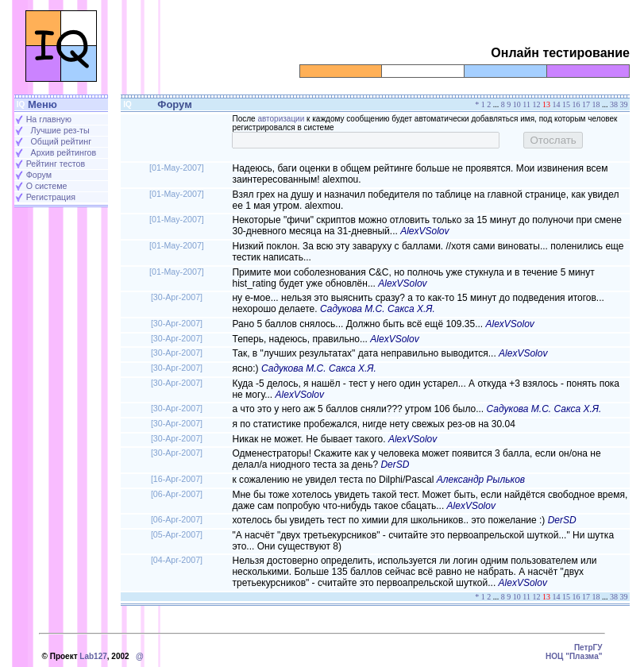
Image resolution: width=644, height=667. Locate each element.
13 (546, 104)
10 (517, 104)
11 (526, 104)
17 (586, 104)
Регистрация (51, 197)
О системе (47, 186)
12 (537, 104)
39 (624, 104)
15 (566, 104)
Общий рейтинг (61, 141)
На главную (49, 119)
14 (557, 104)
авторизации (281, 119)
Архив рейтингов (64, 152)
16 (577, 104)
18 (596, 104)
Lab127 (93, 656)
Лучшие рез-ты (60, 130)
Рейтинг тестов (56, 164)
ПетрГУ (588, 648)
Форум (39, 175)
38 (614, 104)
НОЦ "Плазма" (574, 656)
